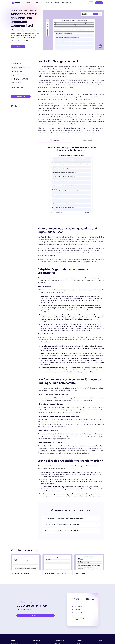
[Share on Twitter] (20, 106)
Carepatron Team (16, 41)
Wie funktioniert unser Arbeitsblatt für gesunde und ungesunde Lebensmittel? (20, 79)
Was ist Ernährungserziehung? (18, 67)
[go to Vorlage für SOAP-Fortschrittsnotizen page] (58, 562)
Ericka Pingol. (22, 42)
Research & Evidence (16, 82)
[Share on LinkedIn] (12, 106)
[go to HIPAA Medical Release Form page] (26, 562)
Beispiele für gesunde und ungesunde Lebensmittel (20, 75)
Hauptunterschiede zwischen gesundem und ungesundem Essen (20, 71)
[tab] (54, 140)
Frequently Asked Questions (18, 88)
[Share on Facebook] (16, 106)
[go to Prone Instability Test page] (89, 562)
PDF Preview (14, 85)
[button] (102, 641)
